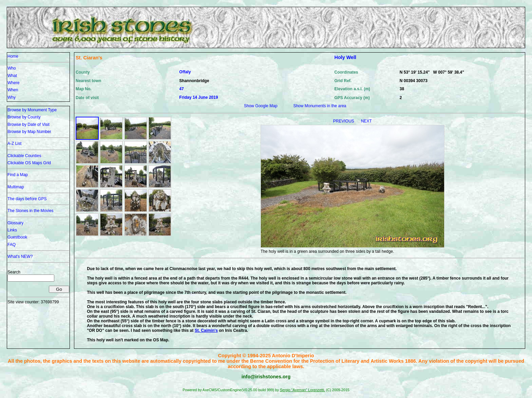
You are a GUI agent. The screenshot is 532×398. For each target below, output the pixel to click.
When (13, 90)
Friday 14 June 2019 (198, 97)
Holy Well (346, 57)
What (12, 76)
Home (13, 56)
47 (181, 89)
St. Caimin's (206, 330)
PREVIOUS (344, 121)
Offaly (185, 72)
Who (12, 68)
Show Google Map (261, 106)
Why (12, 97)
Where (13, 83)
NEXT (366, 121)
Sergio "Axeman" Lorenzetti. (302, 390)
